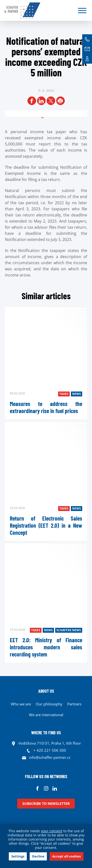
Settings (18, 856)
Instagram (46, 788)
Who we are (21, 704)
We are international (46, 715)
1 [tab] (49, 116)
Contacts (87, 59)
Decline (38, 856)
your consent (52, 831)
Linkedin (55, 788)
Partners (74, 704)
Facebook (37, 788)
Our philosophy (49, 704)
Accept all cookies (66, 856)
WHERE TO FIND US (46, 733)
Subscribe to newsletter (46, 803)
